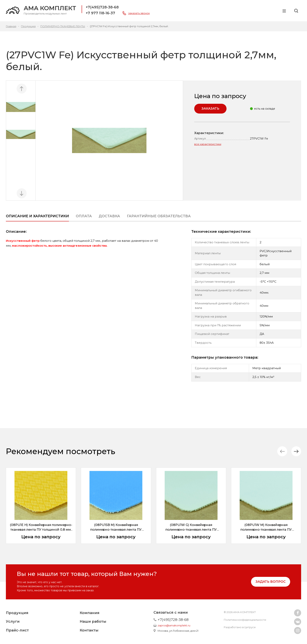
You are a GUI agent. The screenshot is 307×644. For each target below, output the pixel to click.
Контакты (89, 630)
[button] (296, 451)
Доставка (109, 216)
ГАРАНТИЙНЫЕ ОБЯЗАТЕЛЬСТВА (159, 216)
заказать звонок (139, 13)
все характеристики (208, 144)
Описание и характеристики (37, 216)
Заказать (210, 109)
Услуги (13, 621)
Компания (90, 613)
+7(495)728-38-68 (102, 7)
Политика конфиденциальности (245, 620)
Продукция (17, 613)
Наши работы (93, 621)
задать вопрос (271, 582)
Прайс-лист (17, 630)
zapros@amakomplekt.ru (174, 625)
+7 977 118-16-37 (100, 13)
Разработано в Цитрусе (240, 627)
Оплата (84, 216)
